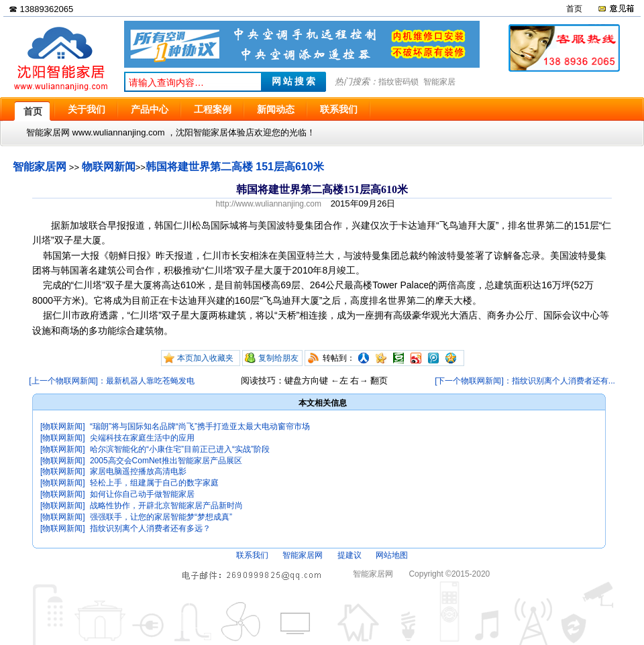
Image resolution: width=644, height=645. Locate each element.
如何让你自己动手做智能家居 (142, 494)
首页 (574, 9)
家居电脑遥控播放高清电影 (138, 471)
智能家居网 (40, 167)
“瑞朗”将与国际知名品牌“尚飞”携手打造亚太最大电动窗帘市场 (200, 426)
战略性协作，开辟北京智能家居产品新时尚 (166, 506)
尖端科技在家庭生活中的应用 (142, 438)
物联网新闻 (109, 167)
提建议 (350, 555)
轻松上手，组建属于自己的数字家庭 (154, 483)
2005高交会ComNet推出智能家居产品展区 (166, 461)
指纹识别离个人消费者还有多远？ (150, 528)
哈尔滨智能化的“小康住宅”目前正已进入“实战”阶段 (180, 449)
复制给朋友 (278, 358)
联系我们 (252, 555)
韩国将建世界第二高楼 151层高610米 (235, 167)
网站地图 (392, 555)
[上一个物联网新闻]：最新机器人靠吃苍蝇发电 (112, 381)
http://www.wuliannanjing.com (269, 204)
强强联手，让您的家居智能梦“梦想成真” (161, 517)
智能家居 (439, 82)
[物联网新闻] (63, 426)
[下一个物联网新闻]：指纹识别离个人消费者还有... (525, 381)
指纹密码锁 (398, 82)
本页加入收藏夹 (205, 358)
